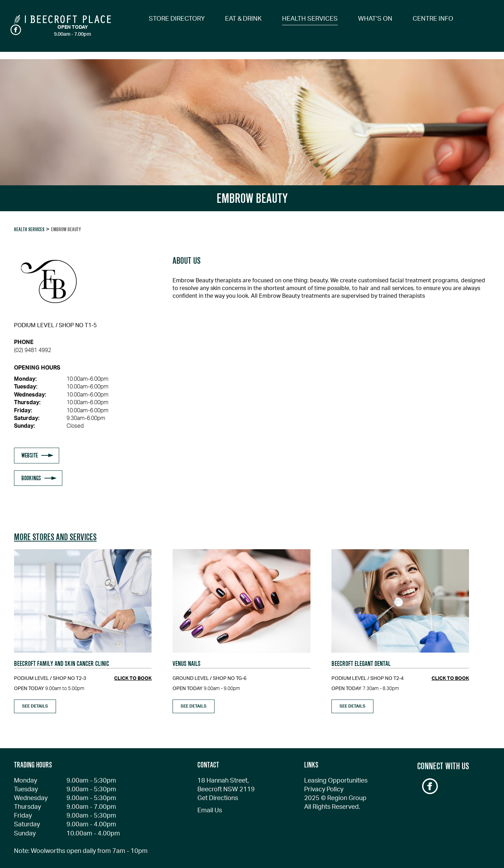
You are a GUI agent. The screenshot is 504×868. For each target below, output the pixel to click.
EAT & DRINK (243, 19)
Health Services (29, 229)
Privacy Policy (324, 790)
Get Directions (218, 798)
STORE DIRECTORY (177, 19)
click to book (133, 678)
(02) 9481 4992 (33, 350)
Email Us (210, 811)
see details (35, 706)
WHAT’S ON (375, 19)
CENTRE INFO (433, 19)
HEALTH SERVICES (310, 19)
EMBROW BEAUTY (66, 229)
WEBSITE (30, 455)
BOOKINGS (31, 478)
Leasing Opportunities (336, 781)
